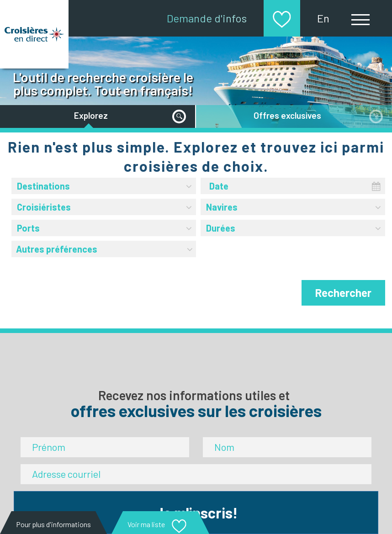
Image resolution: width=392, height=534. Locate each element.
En (323, 18)
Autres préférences (105, 248)
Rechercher (343, 293)
